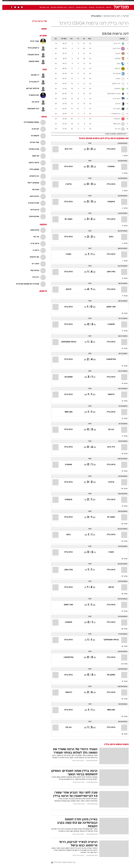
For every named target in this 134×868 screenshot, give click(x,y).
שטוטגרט (109, 167)
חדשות (106, 2)
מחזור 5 (123, 226)
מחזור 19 (122, 471)
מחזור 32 (122, 699)
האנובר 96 (66, 219)
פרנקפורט (109, 202)
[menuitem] (105, 2)
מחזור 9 (123, 296)
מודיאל (123, 16)
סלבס (84, 2)
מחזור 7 (123, 261)
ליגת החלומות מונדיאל (56, 8)
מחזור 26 (122, 594)
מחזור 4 (123, 208)
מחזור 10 (122, 313)
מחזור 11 (122, 331)
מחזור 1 (123, 156)
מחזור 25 (122, 576)
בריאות (64, 2)
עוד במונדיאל (42, 8)
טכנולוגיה (48, 2)
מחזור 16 (122, 419)
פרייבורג (66, 184)
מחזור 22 (122, 524)
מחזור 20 (122, 489)
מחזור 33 (122, 717)
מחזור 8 (123, 278)
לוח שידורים (98, 8)
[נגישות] (3, 2)
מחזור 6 (123, 243)
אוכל (72, 2)
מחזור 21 (122, 506)
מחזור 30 (122, 664)
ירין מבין (69, 8)
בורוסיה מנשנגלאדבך (66, 342)
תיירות (57, 2)
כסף (78, 2)
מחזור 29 (122, 646)
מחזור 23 (122, 541)
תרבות (91, 2)
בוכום (109, 237)
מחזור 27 (122, 611)
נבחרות (89, 8)
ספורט (98, 2)
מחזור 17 (122, 436)
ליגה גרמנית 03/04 (110, 16)
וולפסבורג (109, 324)
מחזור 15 (122, 401)
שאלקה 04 (66, 377)
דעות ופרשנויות (79, 8)
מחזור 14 (122, 384)
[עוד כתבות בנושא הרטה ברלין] (88, 863)
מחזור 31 (122, 681)
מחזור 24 (122, 559)
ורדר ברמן (66, 149)
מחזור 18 (122, 454)
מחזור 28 (122, 629)
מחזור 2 (123, 173)
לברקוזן (66, 289)
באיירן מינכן (109, 272)
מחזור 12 (122, 349)
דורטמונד (109, 395)
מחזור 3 (123, 191)
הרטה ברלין (94, 16)
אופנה (40, 2)
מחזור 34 (122, 734)
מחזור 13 (122, 366)
